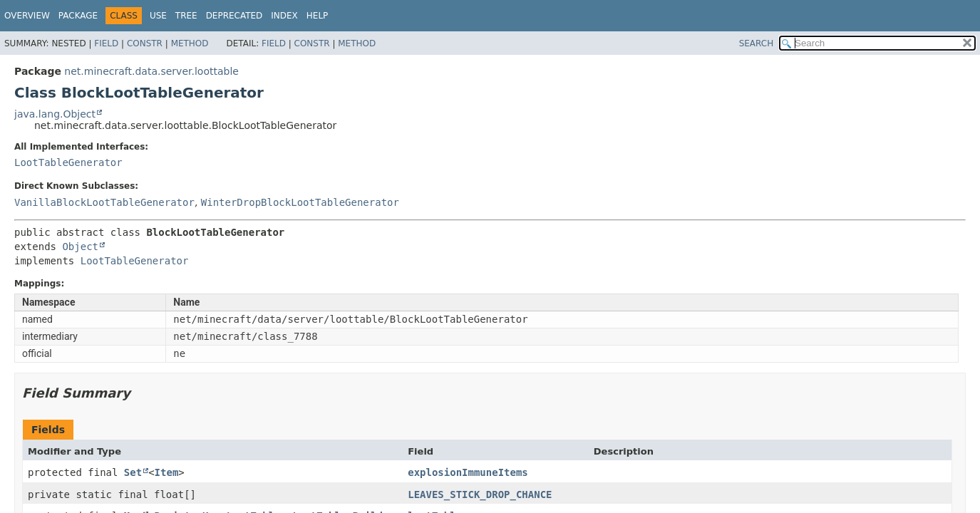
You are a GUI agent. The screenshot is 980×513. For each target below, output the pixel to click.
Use (158, 16)
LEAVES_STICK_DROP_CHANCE (480, 494)
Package (78, 16)
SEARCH (757, 43)
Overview (27, 16)
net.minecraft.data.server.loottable (151, 71)
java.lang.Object (55, 114)
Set (133, 472)
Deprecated (234, 16)
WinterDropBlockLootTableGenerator (300, 202)
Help (318, 16)
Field (106, 43)
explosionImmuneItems (468, 472)
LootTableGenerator (68, 162)
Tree (186, 16)
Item (167, 472)
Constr (145, 43)
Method (190, 43)
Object (80, 247)
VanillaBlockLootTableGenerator (104, 202)
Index (284, 16)
